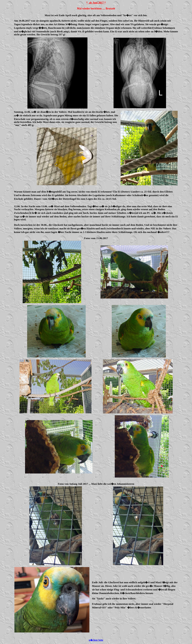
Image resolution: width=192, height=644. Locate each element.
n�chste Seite (96, 640)
